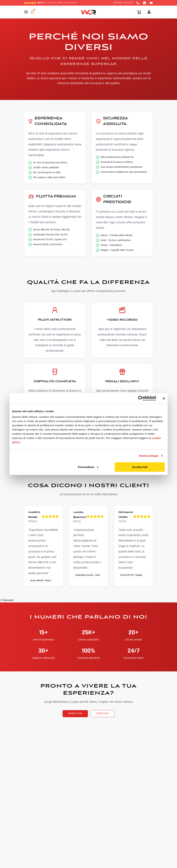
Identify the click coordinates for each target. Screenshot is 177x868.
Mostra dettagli (149, 456)
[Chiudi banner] (164, 398)
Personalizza (88, 467)
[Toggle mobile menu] (26, 12)
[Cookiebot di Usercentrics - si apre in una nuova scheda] (141, 398)
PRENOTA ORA (75, 714)
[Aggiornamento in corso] (32, 12)
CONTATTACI (103, 714)
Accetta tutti (140, 467)
